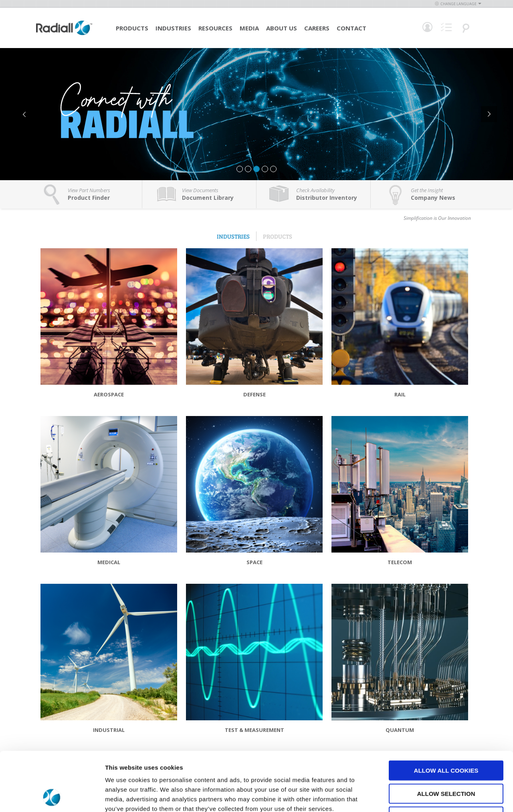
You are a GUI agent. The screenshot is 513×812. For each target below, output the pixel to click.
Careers (317, 28)
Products (132, 28)
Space (254, 562)
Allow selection (446, 738)
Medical (109, 562)
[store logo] (64, 34)
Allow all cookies (446, 715)
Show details (421, 796)
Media (249, 28)
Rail (400, 394)
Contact (351, 28)
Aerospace (109, 394)
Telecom (400, 562)
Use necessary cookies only (446, 761)
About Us (282, 28)
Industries (173, 28)
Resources (215, 28)
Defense (254, 394)
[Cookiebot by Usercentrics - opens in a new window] (52, 796)
